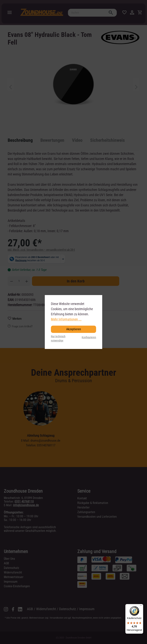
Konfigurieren (89, 337)
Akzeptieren (74, 329)
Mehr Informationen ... (66, 319)
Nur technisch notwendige (58, 339)
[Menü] (141, 606)
